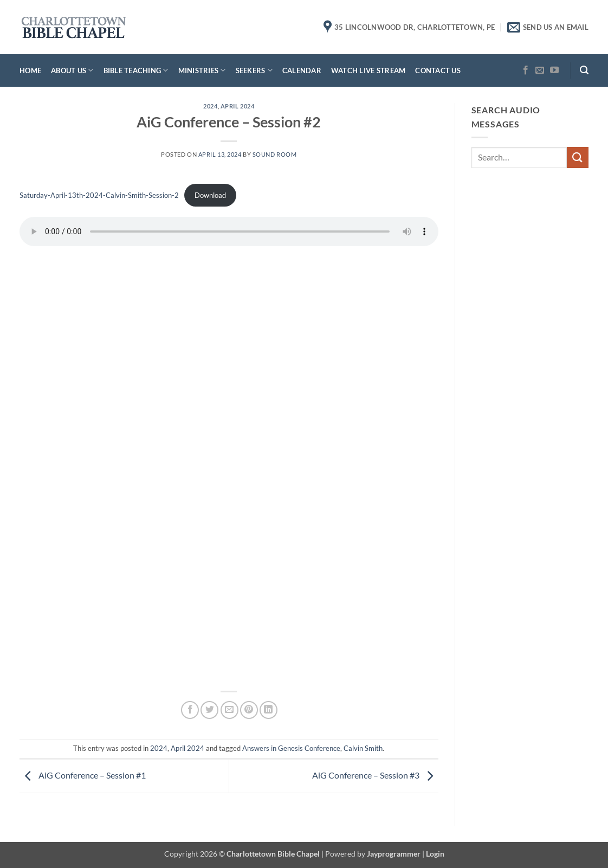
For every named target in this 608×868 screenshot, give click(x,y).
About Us (72, 70)
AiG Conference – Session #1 (83, 775)
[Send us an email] (540, 70)
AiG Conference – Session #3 (375, 775)
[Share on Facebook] (190, 710)
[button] (584, 70)
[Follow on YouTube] (554, 70)
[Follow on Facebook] (526, 70)
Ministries (202, 70)
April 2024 (238, 106)
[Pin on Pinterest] (249, 710)
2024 (210, 106)
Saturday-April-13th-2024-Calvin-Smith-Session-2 (99, 195)
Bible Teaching (136, 70)
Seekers (254, 70)
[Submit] (578, 157)
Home (30, 70)
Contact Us (438, 70)
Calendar (302, 70)
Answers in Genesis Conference (291, 748)
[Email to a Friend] (229, 710)
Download (210, 195)
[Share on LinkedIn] (269, 710)
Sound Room (275, 154)
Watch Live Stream (368, 70)
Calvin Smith (363, 748)
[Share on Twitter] (209, 710)
